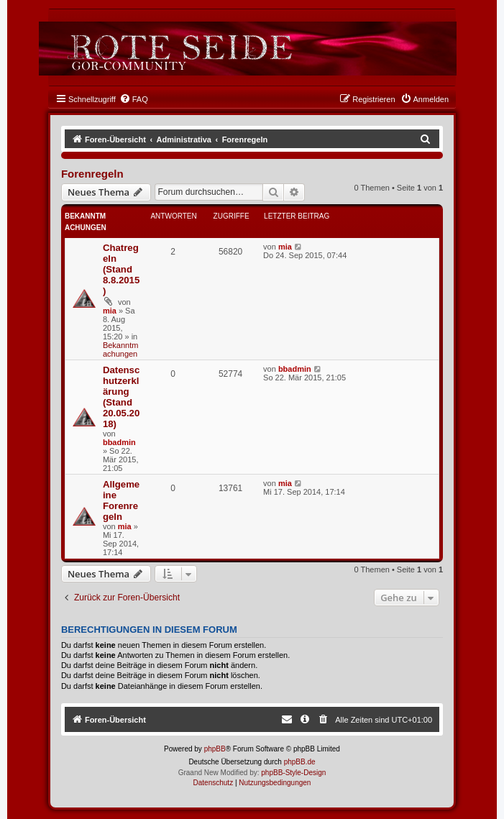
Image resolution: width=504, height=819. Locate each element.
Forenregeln (92, 174)
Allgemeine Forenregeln (121, 500)
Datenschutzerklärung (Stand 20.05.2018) (121, 397)
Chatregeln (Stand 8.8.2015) (121, 269)
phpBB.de (300, 762)
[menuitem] (134, 99)
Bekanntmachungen (121, 349)
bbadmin (119, 442)
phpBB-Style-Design (293, 773)
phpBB (215, 749)
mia (110, 311)
